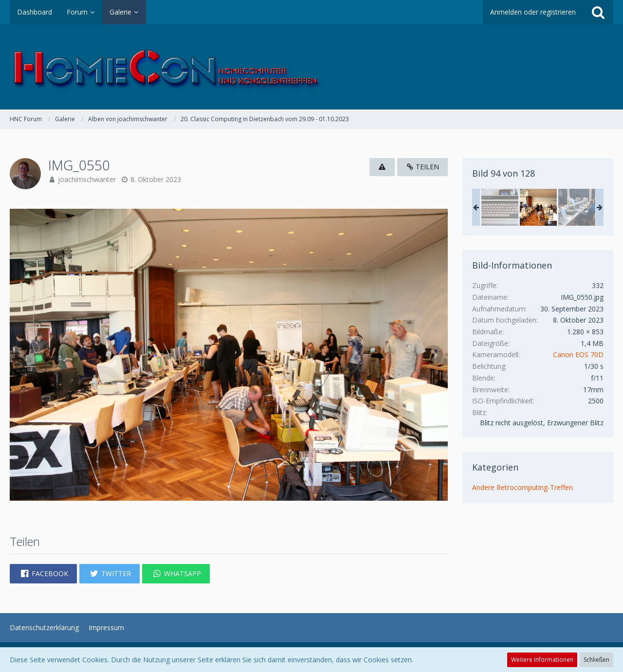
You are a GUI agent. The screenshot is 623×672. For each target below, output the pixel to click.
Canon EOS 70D (578, 354)
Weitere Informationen (542, 660)
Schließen (596, 660)
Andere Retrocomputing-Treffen (522, 487)
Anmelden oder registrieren (533, 12)
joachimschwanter (87, 179)
